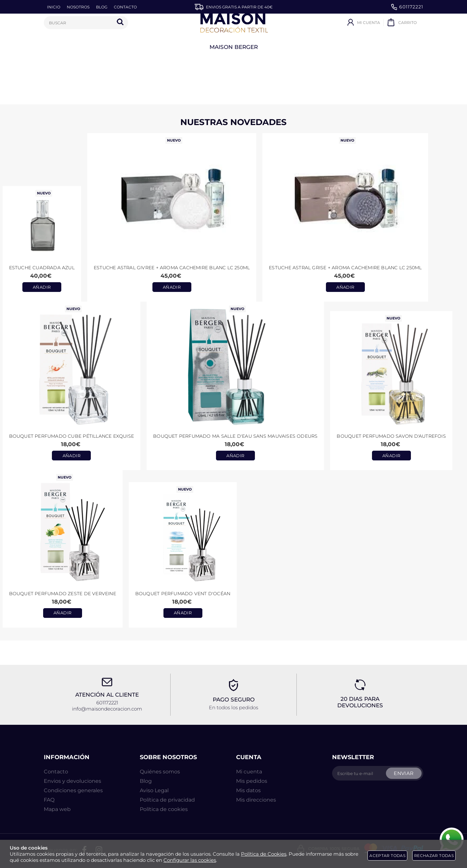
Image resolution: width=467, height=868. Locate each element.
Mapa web (57, 809)
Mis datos (248, 790)
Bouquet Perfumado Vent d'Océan (183, 594)
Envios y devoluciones (72, 781)
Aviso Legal (154, 790)
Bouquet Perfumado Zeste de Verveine (63, 594)
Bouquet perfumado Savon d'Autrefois (391, 436)
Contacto (56, 772)
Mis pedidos (252, 781)
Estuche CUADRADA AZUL (42, 268)
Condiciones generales (73, 790)
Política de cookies (164, 809)
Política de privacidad (167, 800)
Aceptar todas (387, 856)
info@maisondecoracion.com (107, 709)
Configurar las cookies (190, 860)
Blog (146, 781)
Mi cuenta (249, 772)
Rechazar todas (434, 856)
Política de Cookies (264, 854)
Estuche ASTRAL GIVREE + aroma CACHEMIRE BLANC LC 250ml (172, 268)
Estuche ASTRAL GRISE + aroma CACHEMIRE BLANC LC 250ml (345, 268)
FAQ (49, 800)
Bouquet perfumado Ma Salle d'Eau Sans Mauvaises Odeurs (235, 436)
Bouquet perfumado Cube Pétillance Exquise (72, 436)
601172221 (407, 7)
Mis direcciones (256, 800)
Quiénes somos (160, 772)
